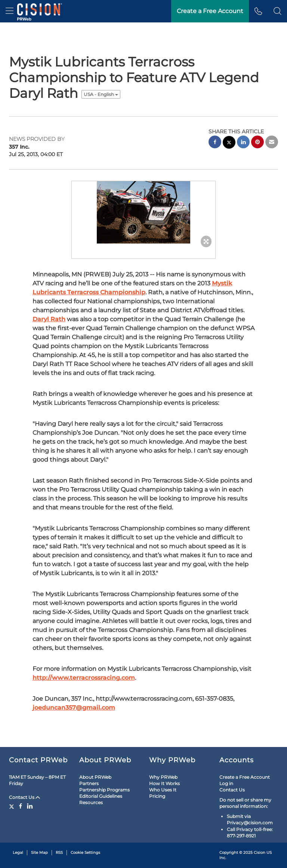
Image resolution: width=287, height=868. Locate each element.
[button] (277, 11)
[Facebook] (21, 806)
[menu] (10, 11)
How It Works (164, 783)
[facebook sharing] (215, 143)
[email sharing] (272, 143)
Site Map (39, 852)
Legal (18, 852)
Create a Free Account (245, 777)
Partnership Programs (104, 790)
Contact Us (24, 797)
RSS (59, 852)
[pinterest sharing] (257, 143)
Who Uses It (163, 790)
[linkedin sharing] (243, 143)
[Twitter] (13, 806)
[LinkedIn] (30, 806)
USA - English (101, 94)
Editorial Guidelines (101, 796)
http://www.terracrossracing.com (84, 678)
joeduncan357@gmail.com (74, 708)
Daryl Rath (49, 319)
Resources (91, 802)
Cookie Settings (85, 852)
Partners (89, 783)
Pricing (157, 796)
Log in (226, 783)
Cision (260, 852)
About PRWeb (95, 777)
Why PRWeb (163, 777)
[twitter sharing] (229, 143)
